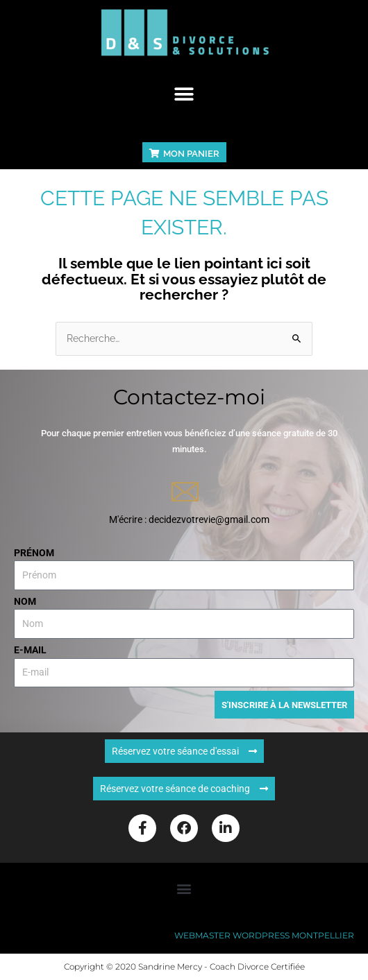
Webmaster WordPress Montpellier (264, 935)
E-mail (30, 650)
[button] (184, 94)
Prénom (34, 553)
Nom (25, 601)
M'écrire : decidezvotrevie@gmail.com (189, 519)
